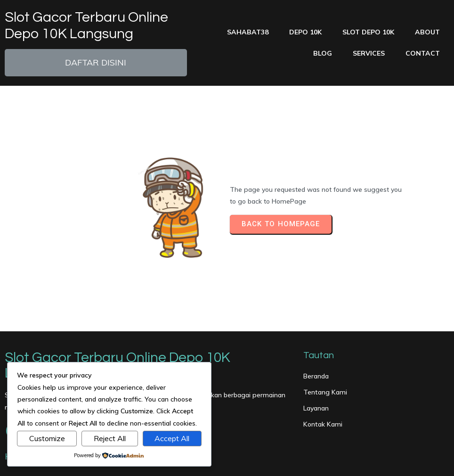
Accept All (172, 438)
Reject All (110, 438)
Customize (47, 438)
